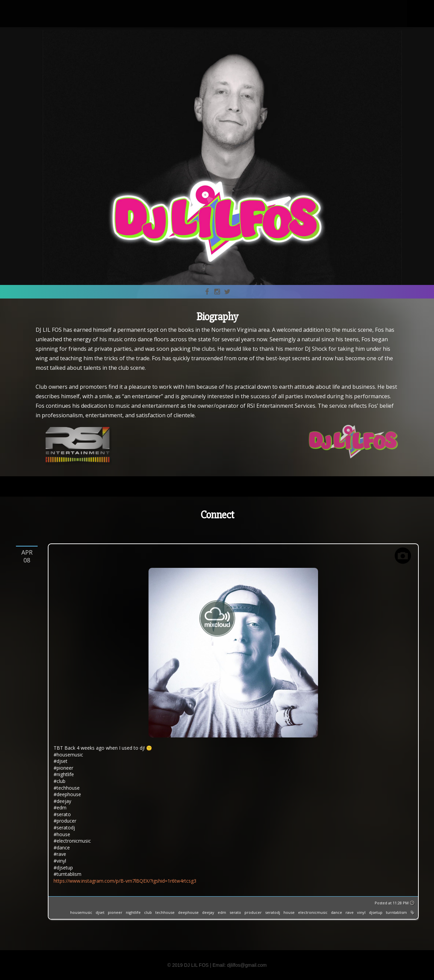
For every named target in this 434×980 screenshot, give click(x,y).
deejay (208, 912)
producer (253, 912)
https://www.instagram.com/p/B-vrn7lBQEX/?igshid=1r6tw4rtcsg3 (125, 881)
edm (222, 912)
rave (350, 912)
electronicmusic (313, 912)
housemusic (81, 912)
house (289, 912)
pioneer (115, 912)
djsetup (376, 912)
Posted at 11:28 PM (392, 903)
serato (235, 912)
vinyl (361, 912)
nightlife (133, 912)
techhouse (165, 912)
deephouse (188, 912)
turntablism (396, 912)
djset (100, 912)
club (148, 912)
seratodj (273, 912)
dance (337, 912)
